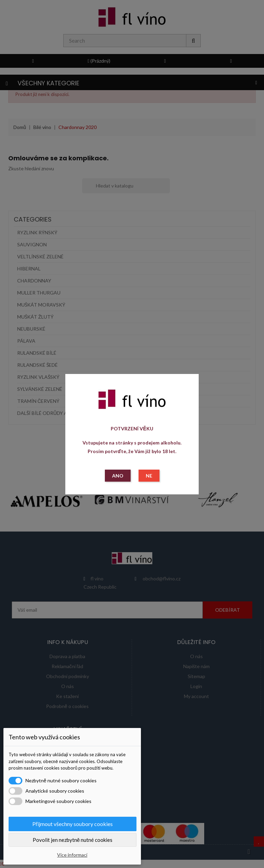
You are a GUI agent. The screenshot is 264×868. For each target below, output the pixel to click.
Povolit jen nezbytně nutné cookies (73, 840)
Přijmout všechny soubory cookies (73, 824)
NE (149, 476)
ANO (118, 476)
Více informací (72, 855)
